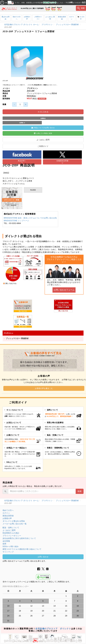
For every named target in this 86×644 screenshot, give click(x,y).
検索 (81, 8)
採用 (4, 544)
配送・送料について (11, 528)
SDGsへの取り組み (11, 546)
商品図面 (33, 190)
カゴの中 (81, 18)
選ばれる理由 (6, 18)
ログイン (72, 18)
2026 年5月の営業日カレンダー (16, 586)
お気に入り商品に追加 (43, 133)
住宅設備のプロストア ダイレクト (53, 629)
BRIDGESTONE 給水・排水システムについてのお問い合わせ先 (30, 218)
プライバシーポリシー (12, 536)
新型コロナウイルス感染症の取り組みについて (22, 549)
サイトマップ (8, 552)
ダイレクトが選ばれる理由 (14, 521)
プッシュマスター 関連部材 (68, 25)
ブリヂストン (47, 25)
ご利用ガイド (38, 18)
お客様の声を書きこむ (44, 388)
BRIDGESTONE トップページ (16, 221)
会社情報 (6, 541)
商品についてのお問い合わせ (43, 128)
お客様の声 (27, 18)
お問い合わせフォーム (64, 290)
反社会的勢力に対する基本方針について (19, 538)
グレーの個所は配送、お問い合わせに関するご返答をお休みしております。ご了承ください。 (43, 586)
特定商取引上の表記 (11, 533)
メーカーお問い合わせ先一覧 (15, 524)
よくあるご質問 (50, 18)
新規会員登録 (62, 18)
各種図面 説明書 (12, 198)
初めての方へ (17, 18)
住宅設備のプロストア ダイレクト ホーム (22, 25)
